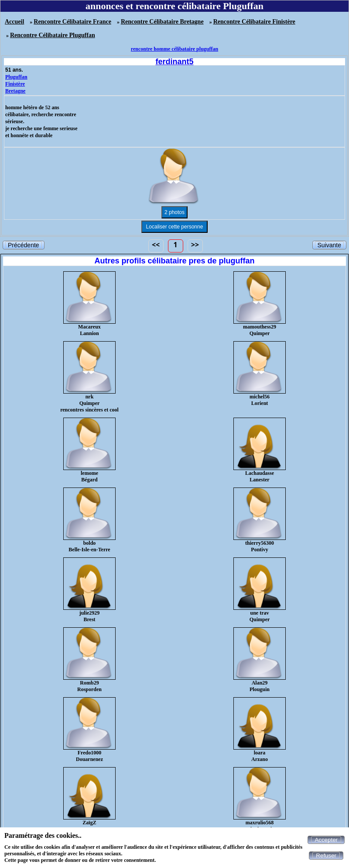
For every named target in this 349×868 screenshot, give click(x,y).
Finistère (15, 84)
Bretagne (15, 91)
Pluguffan (16, 77)
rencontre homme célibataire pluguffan (174, 49)
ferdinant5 (174, 62)
